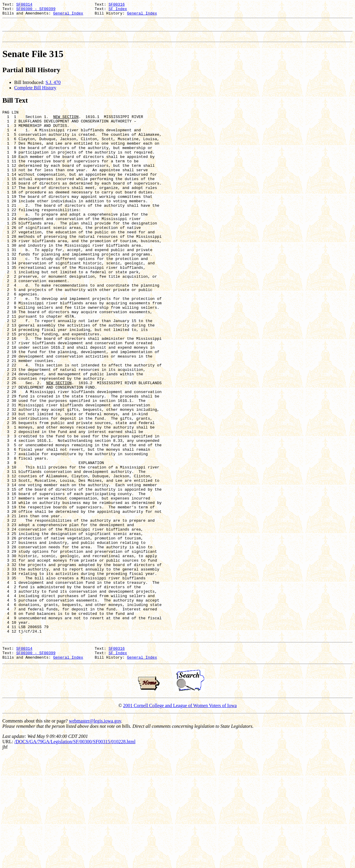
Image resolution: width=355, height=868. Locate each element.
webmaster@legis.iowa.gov (95, 834)
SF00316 (117, 5)
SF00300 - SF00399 (36, 10)
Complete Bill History (35, 93)
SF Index (118, 10)
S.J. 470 (53, 88)
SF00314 (24, 5)
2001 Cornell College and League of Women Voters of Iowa (180, 819)
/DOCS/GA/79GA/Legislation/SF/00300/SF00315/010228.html (75, 855)
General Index (68, 16)
